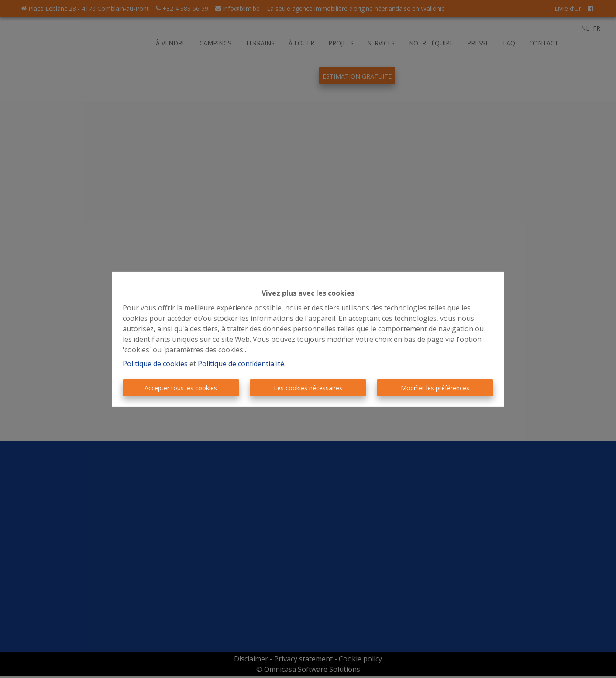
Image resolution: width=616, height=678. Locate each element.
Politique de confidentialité (241, 364)
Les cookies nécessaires (308, 388)
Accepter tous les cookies (181, 388)
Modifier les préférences (435, 388)
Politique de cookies (155, 364)
